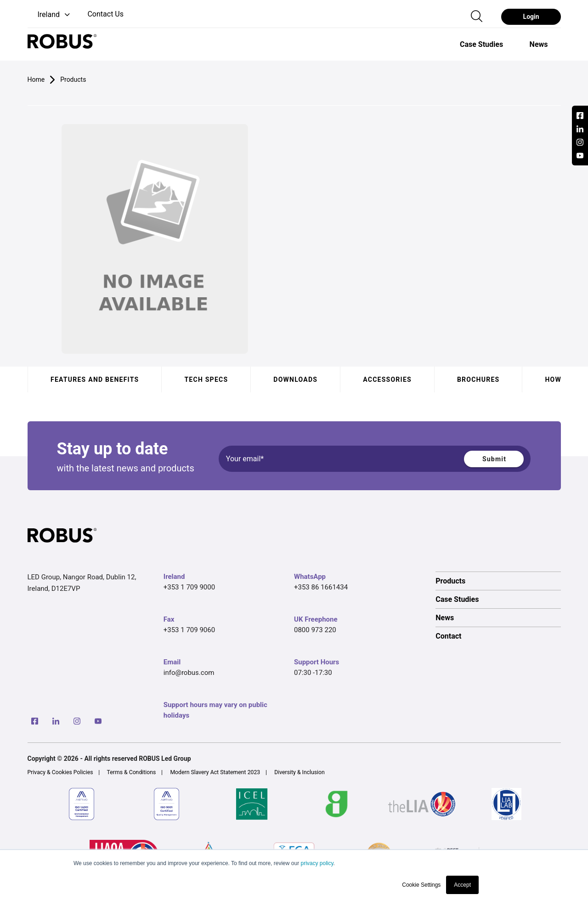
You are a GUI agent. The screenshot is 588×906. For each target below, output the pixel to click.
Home (36, 79)
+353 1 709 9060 (189, 630)
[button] (50, 15)
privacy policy (317, 863)
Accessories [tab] (387, 379)
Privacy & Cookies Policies (60, 772)
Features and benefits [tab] (95, 379)
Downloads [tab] (295, 379)
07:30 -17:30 (313, 673)
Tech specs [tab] (206, 379)
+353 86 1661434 (321, 587)
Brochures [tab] (478, 379)
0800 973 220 (315, 630)
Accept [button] (462, 885)
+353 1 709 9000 (189, 587)
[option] (481, 44)
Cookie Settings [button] (421, 885)
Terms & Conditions (132, 772)
